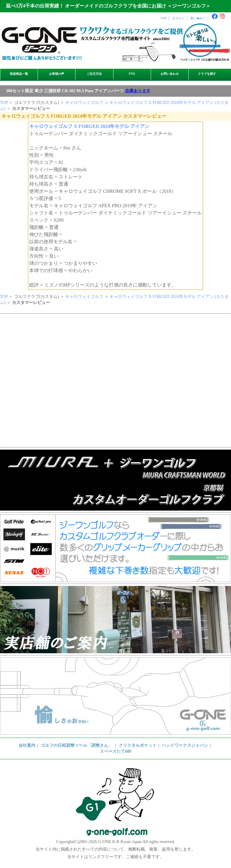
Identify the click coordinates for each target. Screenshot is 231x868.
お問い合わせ (170, 74)
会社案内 (27, 745)
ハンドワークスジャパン (185, 745)
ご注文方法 (94, 74)
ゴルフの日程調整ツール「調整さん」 (77, 745)
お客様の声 (57, 74)
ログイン (179, 18)
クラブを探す (207, 74)
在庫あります (138, 91)
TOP (164, 18)
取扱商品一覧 (19, 74)
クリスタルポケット (138, 745)
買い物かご (198, 18)
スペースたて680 (116, 751)
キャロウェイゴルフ (84, 103)
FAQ (132, 73)
